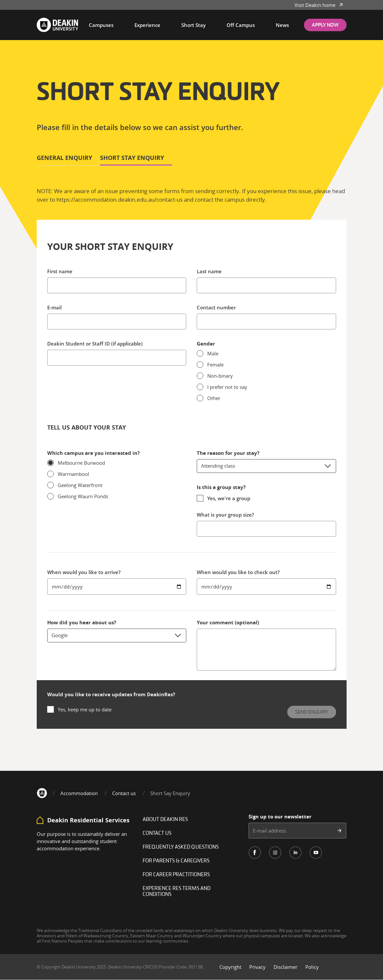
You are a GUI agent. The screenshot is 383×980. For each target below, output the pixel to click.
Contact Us (157, 834)
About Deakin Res (165, 820)
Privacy (257, 967)
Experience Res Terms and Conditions (177, 892)
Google (117, 635)
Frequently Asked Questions (181, 847)
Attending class (266, 466)
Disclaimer (285, 967)
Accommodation (79, 793)
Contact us (124, 793)
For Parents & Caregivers (176, 861)
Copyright (230, 967)
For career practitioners (176, 875)
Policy (312, 967)
